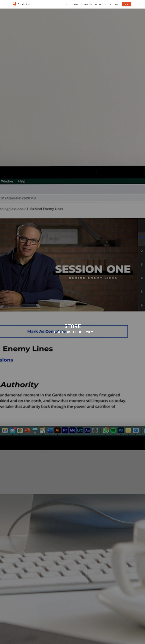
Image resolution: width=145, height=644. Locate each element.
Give (111, 4)
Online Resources (101, 4)
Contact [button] (126, 4)
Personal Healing (86, 4)
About (68, 4)
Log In (118, 4)
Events (75, 4)
